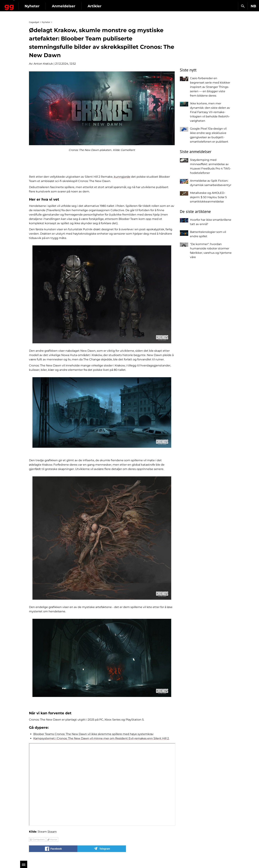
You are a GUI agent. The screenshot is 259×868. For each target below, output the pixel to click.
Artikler (123, 6)
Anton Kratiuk (43, 64)
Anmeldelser (92, 6)
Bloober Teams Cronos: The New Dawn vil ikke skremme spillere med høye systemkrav (93, 734)
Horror (54, 839)
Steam (52, 832)
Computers (39, 839)
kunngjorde (122, 177)
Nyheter (60, 6)
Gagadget (23, 5)
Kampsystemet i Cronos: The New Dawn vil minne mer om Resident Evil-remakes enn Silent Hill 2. (101, 738)
